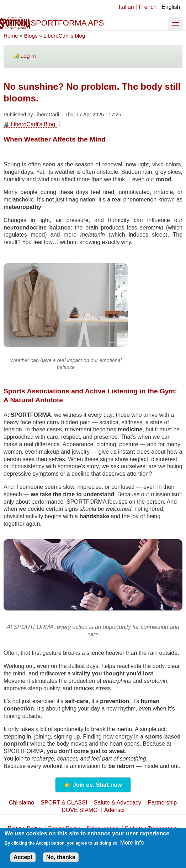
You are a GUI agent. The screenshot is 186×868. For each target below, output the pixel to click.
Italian (126, 7)
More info (132, 846)
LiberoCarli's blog (64, 36)
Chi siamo (22, 803)
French (148, 7)
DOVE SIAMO (79, 810)
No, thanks (61, 861)
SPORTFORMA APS (67, 23)
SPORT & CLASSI (64, 803)
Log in (28, 56)
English (171, 7)
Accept (23, 861)
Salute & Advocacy (118, 803)
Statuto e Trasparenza (151, 828)
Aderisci (114, 810)
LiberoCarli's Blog (33, 124)
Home (11, 36)
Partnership (162, 803)
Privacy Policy (25, 828)
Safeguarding (102, 828)
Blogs (31, 36)
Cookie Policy (64, 828)
